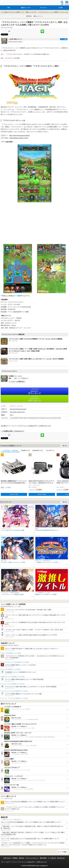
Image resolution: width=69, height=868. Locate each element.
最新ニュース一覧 (31, 12)
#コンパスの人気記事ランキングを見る (11, 653)
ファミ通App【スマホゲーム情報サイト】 (12, 12)
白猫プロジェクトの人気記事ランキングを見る (13, 677)
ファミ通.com (52, 858)
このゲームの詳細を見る (18, 382)
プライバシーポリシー (32, 858)
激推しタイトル (38, 16)
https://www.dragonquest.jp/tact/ (20, 135)
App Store (34, 391)
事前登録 (29, 16)
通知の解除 (43, 858)
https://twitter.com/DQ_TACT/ (19, 138)
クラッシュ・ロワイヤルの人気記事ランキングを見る (15, 698)
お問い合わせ (7, 858)
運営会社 (22, 858)
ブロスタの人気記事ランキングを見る (11, 669)
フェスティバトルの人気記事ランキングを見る (13, 684)
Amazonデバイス (38, 450)
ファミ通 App (7, 3)
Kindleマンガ (25, 450)
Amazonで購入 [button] (14, 494)
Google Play (34, 399)
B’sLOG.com (61, 858)
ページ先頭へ (64, 852)
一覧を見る (64, 446)
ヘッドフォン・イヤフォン (10, 450)
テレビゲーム (50, 450)
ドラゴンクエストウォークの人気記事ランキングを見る (15, 662)
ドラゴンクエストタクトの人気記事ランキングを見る (15, 691)
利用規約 (15, 858)
